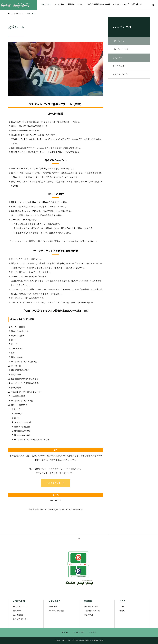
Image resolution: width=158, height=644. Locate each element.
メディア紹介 (59, 4)
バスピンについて (121, 50)
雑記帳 (122, 611)
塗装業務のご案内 (91, 606)
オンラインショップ (121, 4)
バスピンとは (46, 4)
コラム (80, 4)
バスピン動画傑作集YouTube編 (98, 4)
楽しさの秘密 (119, 67)
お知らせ (65, 632)
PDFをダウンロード (56, 483)
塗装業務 (71, 4)
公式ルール (17, 611)
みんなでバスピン (121, 75)
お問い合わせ (137, 4)
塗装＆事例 (88, 615)
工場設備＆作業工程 (92, 611)
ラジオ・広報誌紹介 (56, 611)
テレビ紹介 (53, 606)
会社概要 (93, 632)
